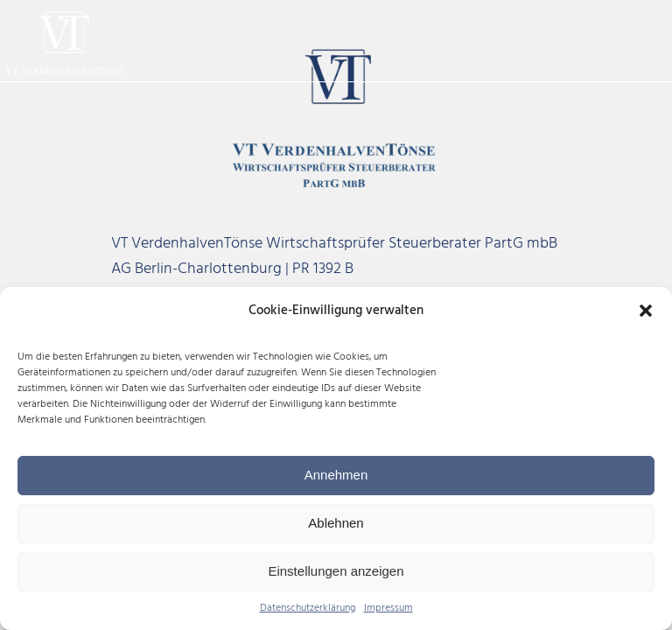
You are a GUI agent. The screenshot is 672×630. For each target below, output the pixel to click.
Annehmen (336, 475)
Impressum (388, 609)
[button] (646, 311)
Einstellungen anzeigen (336, 571)
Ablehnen (336, 523)
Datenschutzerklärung (308, 609)
